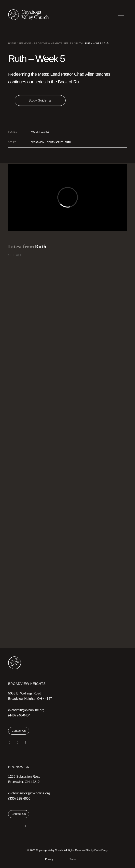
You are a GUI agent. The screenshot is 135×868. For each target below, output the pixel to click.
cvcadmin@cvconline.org (26, 710)
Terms (73, 859)
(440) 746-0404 (19, 715)
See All (15, 255)
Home (12, 44)
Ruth (79, 44)
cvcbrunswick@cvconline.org (29, 793)
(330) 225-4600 (19, 799)
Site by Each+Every (97, 850)
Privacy (49, 859)
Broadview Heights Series (54, 44)
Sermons (25, 44)
